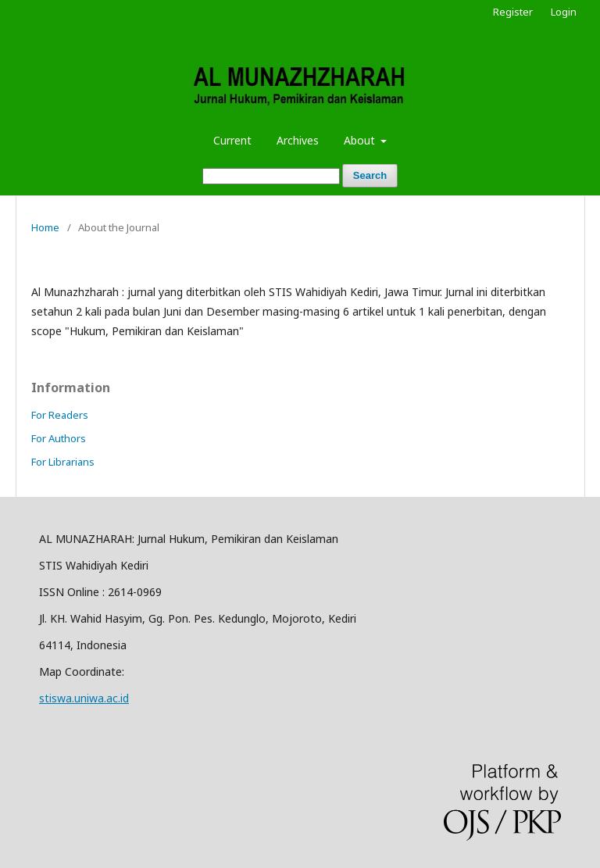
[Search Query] (271, 176)
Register (513, 12)
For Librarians (63, 462)
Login (564, 12)
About (361, 140)
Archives (298, 140)
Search (370, 175)
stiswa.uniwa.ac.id (84, 698)
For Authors (59, 438)
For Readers (60, 415)
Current (232, 140)
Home (45, 227)
